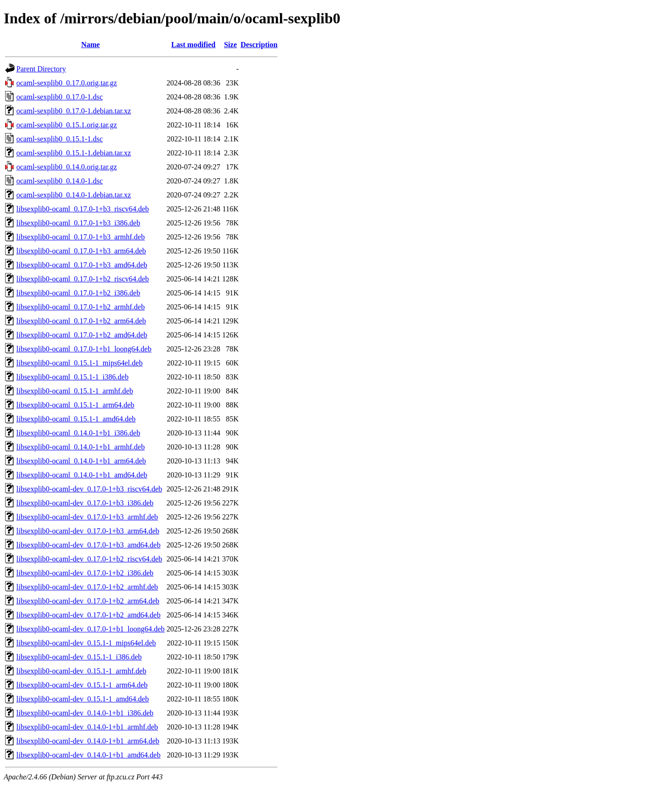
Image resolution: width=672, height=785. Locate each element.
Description (259, 45)
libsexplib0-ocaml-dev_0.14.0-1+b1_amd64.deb (88, 755)
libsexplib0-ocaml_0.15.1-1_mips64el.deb (80, 363)
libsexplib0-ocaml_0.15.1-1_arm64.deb (75, 405)
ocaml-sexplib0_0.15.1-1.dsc (59, 139)
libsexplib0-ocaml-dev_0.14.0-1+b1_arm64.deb (88, 741)
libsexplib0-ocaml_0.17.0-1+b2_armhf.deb (80, 307)
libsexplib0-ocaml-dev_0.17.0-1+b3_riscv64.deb (89, 489)
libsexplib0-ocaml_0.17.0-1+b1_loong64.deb (84, 349)
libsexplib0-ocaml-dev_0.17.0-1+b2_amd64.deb (88, 615)
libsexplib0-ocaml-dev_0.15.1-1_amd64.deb (83, 699)
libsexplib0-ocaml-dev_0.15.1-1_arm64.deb (82, 685)
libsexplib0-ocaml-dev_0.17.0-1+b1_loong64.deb (91, 629)
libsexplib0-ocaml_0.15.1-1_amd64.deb (76, 419)
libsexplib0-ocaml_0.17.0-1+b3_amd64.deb (82, 265)
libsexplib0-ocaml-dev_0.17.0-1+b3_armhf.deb (87, 517)
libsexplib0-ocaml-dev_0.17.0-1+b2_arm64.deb (88, 601)
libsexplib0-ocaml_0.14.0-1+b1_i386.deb (78, 433)
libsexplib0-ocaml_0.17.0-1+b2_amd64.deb (82, 335)
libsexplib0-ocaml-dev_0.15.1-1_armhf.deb (81, 671)
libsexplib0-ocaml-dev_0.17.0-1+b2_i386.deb (85, 573)
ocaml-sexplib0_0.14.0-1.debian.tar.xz (74, 195)
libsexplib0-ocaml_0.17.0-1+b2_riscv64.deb (83, 279)
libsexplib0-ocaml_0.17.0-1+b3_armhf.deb (80, 237)
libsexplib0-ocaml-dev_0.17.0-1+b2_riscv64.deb (89, 559)
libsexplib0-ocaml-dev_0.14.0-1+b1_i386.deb (85, 713)
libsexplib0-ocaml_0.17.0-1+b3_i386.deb (78, 223)
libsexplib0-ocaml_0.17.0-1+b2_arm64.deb (81, 321)
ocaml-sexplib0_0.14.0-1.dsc (59, 181)
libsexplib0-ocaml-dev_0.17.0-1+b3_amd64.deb (88, 545)
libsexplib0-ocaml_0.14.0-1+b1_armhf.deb (80, 447)
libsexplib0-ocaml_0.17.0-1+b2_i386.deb (78, 293)
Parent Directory (41, 69)
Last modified (193, 45)
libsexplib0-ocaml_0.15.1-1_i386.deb (72, 377)
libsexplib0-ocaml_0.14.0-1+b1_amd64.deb (82, 475)
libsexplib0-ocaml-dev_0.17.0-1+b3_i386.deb (85, 503)
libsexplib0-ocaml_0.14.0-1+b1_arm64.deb (81, 461)
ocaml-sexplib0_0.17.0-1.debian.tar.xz (74, 111)
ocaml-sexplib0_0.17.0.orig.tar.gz (67, 83)
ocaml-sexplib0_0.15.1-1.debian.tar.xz (74, 153)
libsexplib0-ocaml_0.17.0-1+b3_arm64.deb (81, 251)
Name (91, 45)
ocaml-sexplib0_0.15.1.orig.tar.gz (67, 125)
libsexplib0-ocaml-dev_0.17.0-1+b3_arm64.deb (88, 531)
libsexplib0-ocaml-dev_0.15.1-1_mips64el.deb (86, 643)
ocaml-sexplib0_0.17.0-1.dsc (59, 97)
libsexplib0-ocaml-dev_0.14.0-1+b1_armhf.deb (87, 727)
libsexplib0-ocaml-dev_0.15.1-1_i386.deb (79, 657)
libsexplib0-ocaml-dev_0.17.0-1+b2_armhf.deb (87, 587)
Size (231, 45)
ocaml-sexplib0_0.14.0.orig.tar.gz (67, 167)
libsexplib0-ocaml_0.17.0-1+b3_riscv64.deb (83, 209)
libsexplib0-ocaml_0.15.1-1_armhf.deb (75, 391)
